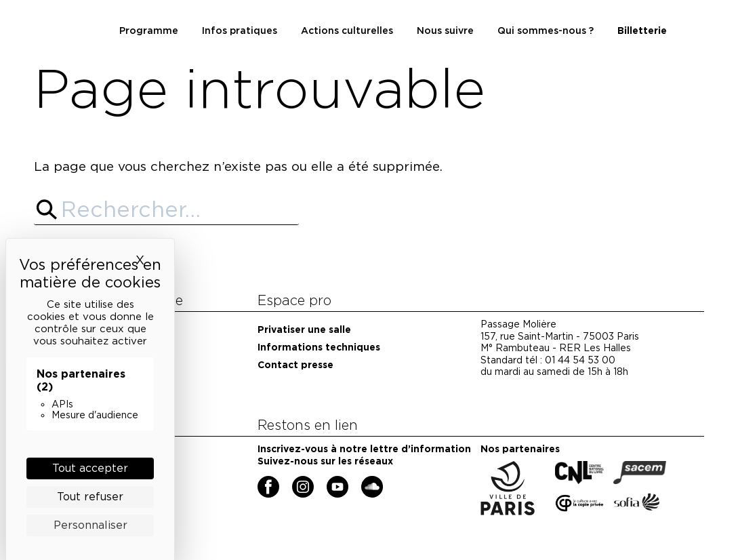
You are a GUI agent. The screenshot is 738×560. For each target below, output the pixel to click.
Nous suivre (445, 31)
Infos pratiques (240, 31)
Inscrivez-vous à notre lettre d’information (364, 449)
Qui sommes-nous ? (546, 31)
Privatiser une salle (304, 329)
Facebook (260, 482)
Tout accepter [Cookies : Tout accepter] (90, 468)
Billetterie (642, 31)
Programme (149, 31)
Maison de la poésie (73, 7)
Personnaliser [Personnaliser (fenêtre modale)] (90, 525)
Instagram (294, 482)
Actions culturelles (347, 31)
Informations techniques (319, 347)
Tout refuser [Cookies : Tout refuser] (90, 497)
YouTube (329, 482)
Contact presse (295, 365)
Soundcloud (365, 482)
